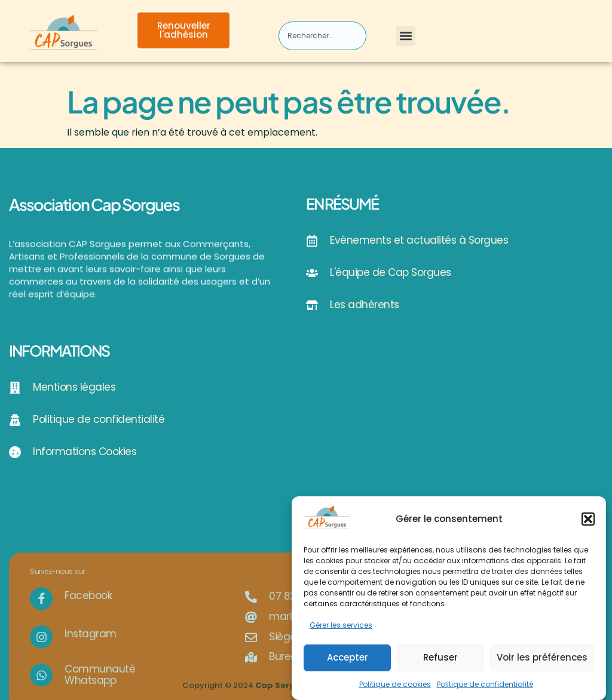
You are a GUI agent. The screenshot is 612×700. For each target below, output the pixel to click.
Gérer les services (341, 630)
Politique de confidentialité (485, 688)
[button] (588, 524)
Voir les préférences (542, 662)
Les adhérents (365, 305)
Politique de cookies (395, 688)
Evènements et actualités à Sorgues (419, 240)
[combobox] (322, 36)
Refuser (440, 662)
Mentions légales (74, 387)
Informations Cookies (85, 452)
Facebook (88, 648)
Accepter (348, 662)
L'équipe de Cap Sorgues (391, 272)
